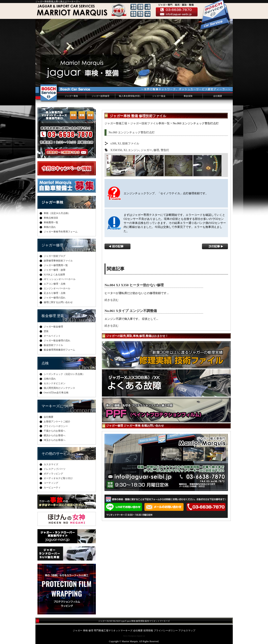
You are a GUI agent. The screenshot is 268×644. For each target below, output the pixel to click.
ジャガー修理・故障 (55, 270)
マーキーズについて (58, 406)
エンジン (134, 150)
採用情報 (148, 631)
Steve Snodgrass (130, 636)
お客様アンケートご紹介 (57, 422)
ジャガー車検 (71, 96)
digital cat (141, 636)
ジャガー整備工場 (116, 123)
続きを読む (112, 300)
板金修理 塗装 (53, 316)
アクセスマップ (187, 631)
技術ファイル (131, 143)
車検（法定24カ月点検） (57, 213)
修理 (156, 150)
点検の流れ (50, 379)
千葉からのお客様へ (55, 431)
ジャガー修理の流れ (55, 298)
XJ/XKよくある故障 (54, 275)
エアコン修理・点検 (55, 284)
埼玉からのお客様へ (55, 440)
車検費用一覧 (51, 222)
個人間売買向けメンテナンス (59, 388)
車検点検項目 (51, 218)
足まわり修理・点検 (55, 293)
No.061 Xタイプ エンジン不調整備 (131, 311)
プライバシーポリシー (56, 426)
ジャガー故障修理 (100, 96)
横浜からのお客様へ (55, 435)
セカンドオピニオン (55, 383)
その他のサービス (56, 454)
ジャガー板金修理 (53, 327)
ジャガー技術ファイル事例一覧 (150, 123)
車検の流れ (50, 227)
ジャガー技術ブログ (55, 256)
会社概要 (218, 96)
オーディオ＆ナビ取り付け (58, 478)
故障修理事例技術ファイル (58, 261)
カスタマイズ (51, 464)
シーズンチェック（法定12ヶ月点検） (64, 374)
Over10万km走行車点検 (56, 393)
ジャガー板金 (159, 96)
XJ (119, 143)
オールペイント (52, 336)
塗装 (46, 331)
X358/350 (116, 150)
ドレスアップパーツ (55, 469)
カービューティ (52, 488)
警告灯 (165, 150)
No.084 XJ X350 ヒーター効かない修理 (134, 285)
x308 (113, 143)
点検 (45, 363)
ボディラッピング (53, 474)
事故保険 (188, 96)
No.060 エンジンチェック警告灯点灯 (131, 132)
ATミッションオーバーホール (60, 279)
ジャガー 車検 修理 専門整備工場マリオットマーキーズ (103, 631)
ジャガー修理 (52, 245)
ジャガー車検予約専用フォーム (61, 232)
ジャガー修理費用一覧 (56, 265)
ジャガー (146, 150)
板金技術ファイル (53, 345)
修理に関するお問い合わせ (58, 302)
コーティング (51, 483)
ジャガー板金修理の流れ (57, 341)
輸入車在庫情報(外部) (130, 96)
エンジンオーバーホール (57, 288)
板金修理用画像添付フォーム (59, 350)
